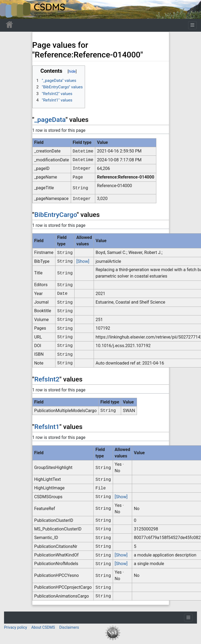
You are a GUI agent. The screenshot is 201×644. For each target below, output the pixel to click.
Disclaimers (69, 627)
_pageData (50, 120)
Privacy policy (15, 627)
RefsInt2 (47, 379)
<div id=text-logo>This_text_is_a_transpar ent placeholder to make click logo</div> (9, 9)
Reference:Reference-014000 (126, 177)
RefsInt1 (47, 427)
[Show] (83, 261)
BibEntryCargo (55, 215)
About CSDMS (43, 627)
